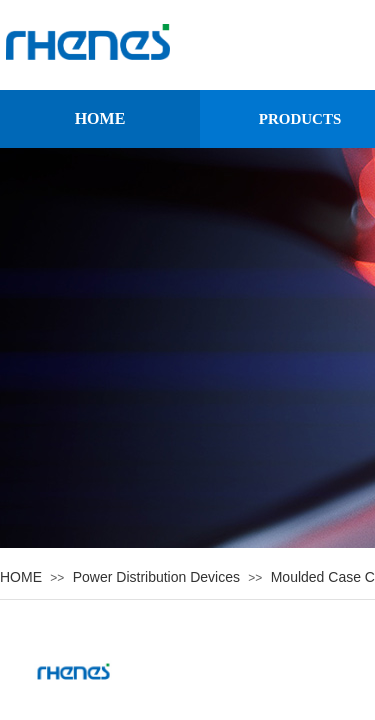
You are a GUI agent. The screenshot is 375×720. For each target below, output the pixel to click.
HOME (100, 118)
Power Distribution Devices (156, 577)
